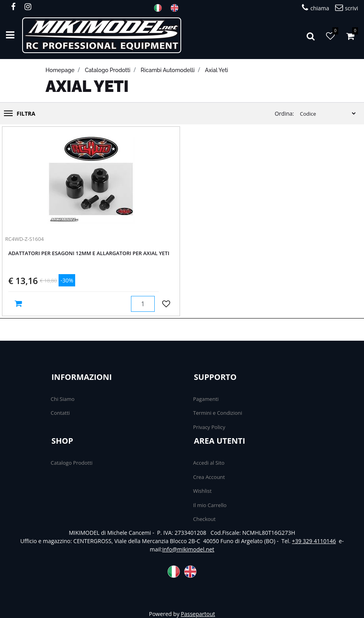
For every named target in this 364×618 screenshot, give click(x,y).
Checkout (204, 519)
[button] (311, 35)
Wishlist (202, 491)
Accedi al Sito (209, 463)
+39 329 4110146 (314, 541)
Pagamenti (206, 399)
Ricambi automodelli (168, 70)
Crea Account (209, 477)
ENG (177, 8)
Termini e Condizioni (218, 413)
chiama (315, 8)
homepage (60, 70)
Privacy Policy (209, 427)
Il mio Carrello (210, 505)
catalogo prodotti (107, 70)
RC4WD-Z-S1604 (25, 239)
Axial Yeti (217, 70)
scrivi (347, 8)
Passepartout (198, 614)
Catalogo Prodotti (72, 463)
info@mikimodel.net (188, 549)
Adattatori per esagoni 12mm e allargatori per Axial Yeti (89, 254)
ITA (160, 8)
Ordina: (284, 113)
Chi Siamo (63, 399)
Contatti (60, 413)
